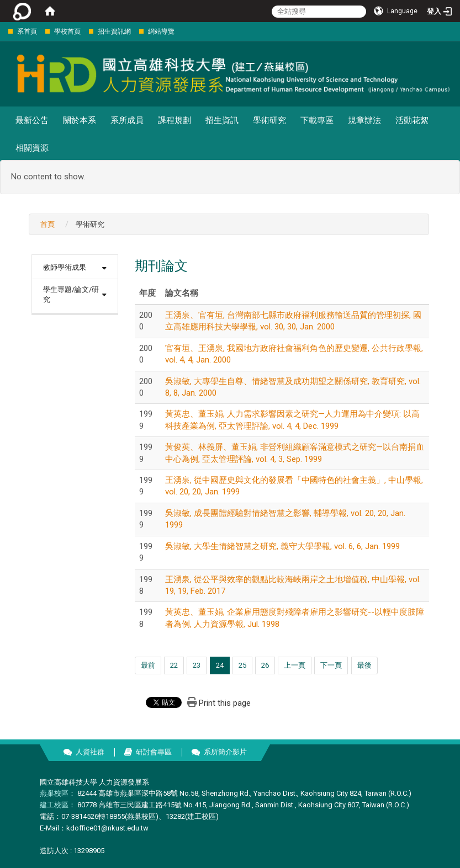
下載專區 (317, 120)
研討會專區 (154, 752)
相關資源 (32, 148)
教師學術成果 (65, 267)
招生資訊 (222, 120)
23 (197, 665)
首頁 (47, 224)
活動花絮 (412, 120)
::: (2, 31)
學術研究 (269, 120)
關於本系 (80, 120)
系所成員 (127, 120)
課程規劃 (175, 120)
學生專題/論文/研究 (71, 295)
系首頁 (27, 31)
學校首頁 (67, 31)
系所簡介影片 (225, 752)
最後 (364, 665)
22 (174, 665)
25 (242, 665)
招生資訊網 (114, 31)
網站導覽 (161, 31)
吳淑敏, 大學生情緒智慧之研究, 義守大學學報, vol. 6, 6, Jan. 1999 (282, 546)
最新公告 (32, 120)
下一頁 (331, 665)
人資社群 (90, 752)
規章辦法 (364, 120)
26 (265, 665)
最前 (148, 665)
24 (220, 665)
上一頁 (295, 665)
